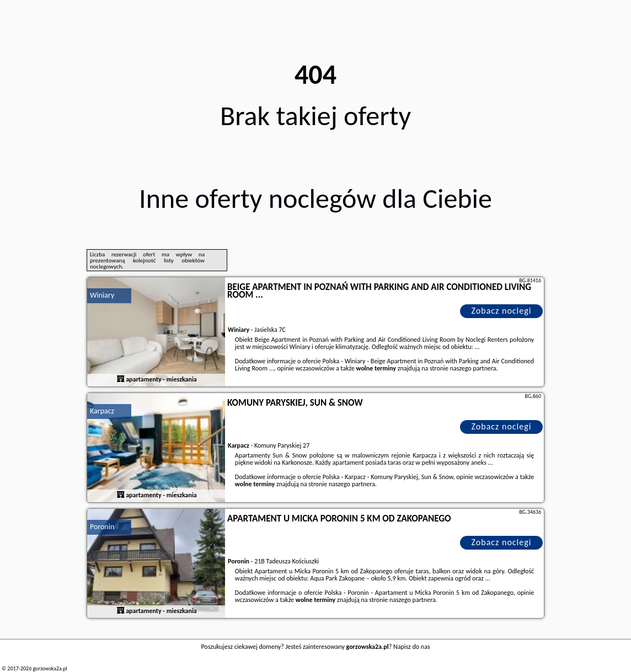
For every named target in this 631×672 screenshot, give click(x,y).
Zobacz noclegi (502, 311)
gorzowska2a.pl (50, 668)
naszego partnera (473, 368)
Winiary (102, 295)
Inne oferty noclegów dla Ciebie (315, 198)
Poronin (102, 527)
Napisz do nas (412, 647)
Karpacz (102, 411)
